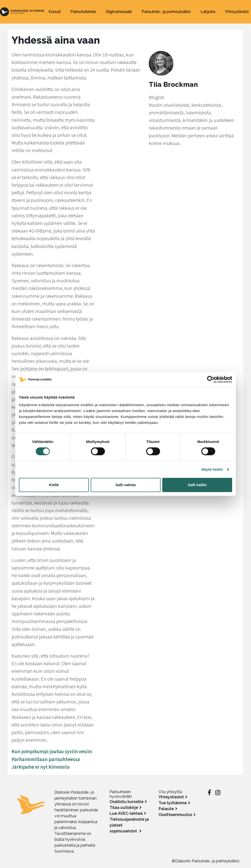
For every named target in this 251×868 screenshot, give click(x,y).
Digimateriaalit (119, 12)
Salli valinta (126, 485)
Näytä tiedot (212, 469)
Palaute (166, 809)
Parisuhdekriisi (83, 12)
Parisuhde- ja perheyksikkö (166, 12)
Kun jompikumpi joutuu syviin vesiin (52, 751)
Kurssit (55, 12)
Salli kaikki (197, 485)
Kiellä (54, 485)
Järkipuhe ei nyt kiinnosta (41, 767)
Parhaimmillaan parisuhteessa (46, 759)
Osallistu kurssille (126, 802)
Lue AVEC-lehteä (126, 813)
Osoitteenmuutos (175, 815)
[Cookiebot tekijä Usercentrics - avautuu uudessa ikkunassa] (211, 379)
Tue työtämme (173, 803)
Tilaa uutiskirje (124, 808)
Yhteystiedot (237, 12)
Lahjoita (208, 12)
